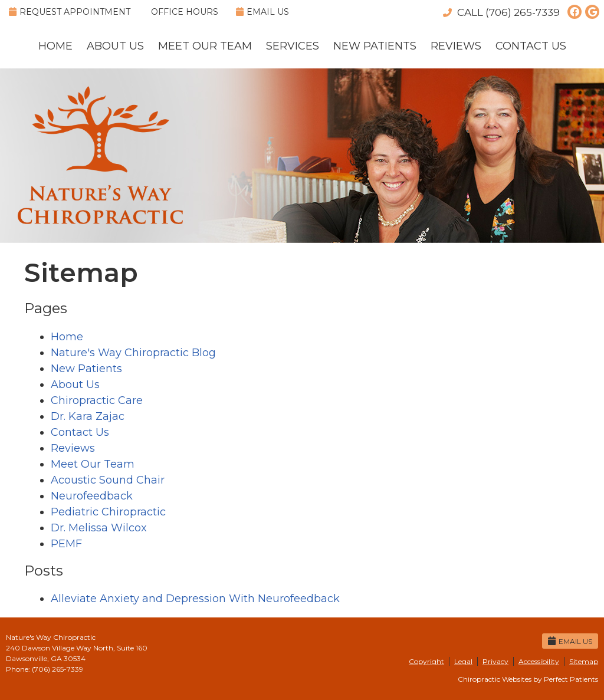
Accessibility (539, 661)
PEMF (66, 544)
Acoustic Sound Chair (108, 480)
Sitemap (584, 661)
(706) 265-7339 (523, 12)
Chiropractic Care (97, 400)
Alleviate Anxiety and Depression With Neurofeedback (195, 599)
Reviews (456, 46)
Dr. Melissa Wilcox (99, 528)
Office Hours (185, 12)
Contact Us (531, 46)
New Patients (375, 46)
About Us (115, 46)
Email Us (262, 12)
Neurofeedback (92, 496)
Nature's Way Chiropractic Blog (133, 353)
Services (293, 46)
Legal (463, 661)
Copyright (426, 661)
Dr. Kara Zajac (88, 416)
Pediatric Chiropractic (108, 512)
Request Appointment (70, 12)
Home (55, 46)
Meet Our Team (205, 46)
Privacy (495, 661)
